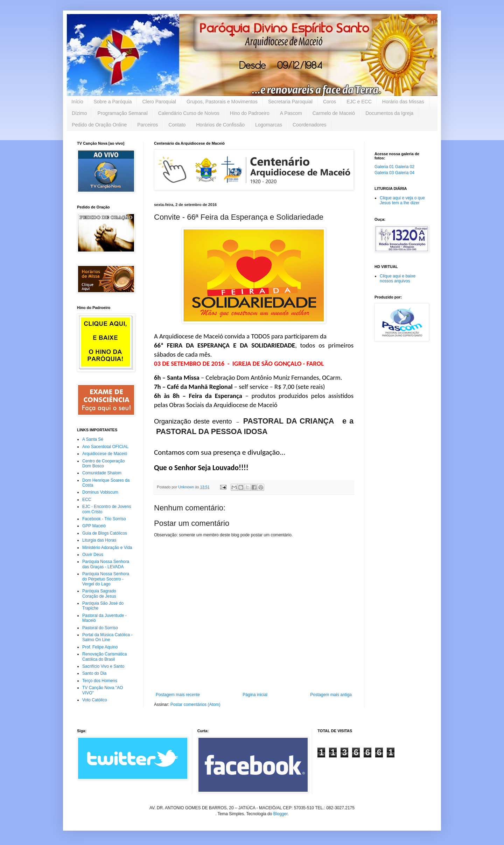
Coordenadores (310, 125)
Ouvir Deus (93, 555)
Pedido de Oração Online (99, 125)
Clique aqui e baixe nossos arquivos (398, 279)
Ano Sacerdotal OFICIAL (105, 447)
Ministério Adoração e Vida (107, 548)
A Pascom (291, 113)
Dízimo (79, 113)
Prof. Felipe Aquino (100, 647)
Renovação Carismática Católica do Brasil (104, 657)
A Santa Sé (93, 439)
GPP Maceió (94, 526)
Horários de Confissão (220, 125)
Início (77, 102)
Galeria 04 (405, 173)
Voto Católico (95, 700)
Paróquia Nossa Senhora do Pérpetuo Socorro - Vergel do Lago (106, 579)
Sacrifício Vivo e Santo (103, 666)
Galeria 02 (405, 167)
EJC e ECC (359, 102)
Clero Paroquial (159, 102)
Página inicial (255, 695)
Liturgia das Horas (99, 540)
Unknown (187, 487)
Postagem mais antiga (331, 695)
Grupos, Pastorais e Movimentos (222, 102)
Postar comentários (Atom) (195, 705)
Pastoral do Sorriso (100, 628)
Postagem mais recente (178, 695)
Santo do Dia (94, 673)
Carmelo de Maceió (334, 113)
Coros (330, 102)
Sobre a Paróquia (113, 102)
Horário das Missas (403, 102)
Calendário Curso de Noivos (189, 113)
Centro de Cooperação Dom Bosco (103, 463)
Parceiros (148, 125)
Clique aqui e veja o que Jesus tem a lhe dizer (402, 200)
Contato (177, 125)
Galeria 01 (384, 167)
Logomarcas (269, 125)
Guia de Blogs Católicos (105, 533)
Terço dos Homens (100, 681)
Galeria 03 (384, 173)
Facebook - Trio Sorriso (104, 519)
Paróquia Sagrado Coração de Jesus (99, 593)
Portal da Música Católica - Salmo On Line (107, 637)
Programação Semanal (123, 113)
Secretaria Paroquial (290, 102)
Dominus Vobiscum (100, 492)
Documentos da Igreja (389, 113)
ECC (87, 500)
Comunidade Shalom (102, 473)
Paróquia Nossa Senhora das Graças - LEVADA (106, 564)
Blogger (281, 814)
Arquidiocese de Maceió (105, 454)
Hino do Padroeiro (250, 113)
